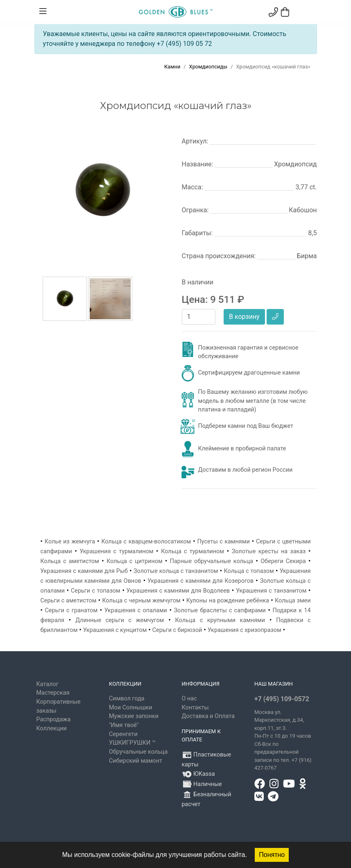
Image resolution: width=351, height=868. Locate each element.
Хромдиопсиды (208, 67)
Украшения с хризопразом (245, 630)
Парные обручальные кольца (212, 561)
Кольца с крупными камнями (220, 620)
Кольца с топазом (249, 571)
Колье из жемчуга (70, 542)
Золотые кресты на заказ (269, 551)
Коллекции (52, 728)
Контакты (195, 708)
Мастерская (53, 693)
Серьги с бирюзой (177, 630)
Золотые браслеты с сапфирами (220, 610)
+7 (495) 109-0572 (282, 699)
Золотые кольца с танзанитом (176, 571)
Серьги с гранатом (71, 610)
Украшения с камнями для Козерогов (200, 581)
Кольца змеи (293, 601)
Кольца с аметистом (70, 561)
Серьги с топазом (96, 591)
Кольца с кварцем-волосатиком (146, 542)
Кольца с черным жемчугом (141, 601)
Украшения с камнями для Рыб (84, 571)
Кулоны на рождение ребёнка (228, 601)
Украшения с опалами (136, 610)
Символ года (127, 699)
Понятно (272, 855)
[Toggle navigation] (43, 11)
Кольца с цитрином (134, 561)
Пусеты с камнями (223, 542)
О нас (189, 699)
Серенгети (123, 734)
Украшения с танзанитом (271, 591)
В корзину (244, 317)
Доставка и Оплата (208, 716)
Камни (172, 67)
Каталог (48, 684)
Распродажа (54, 719)
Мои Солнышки (131, 708)
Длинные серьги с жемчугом (120, 620)
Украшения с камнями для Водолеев (178, 591)
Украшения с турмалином (116, 551)
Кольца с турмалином (192, 551)
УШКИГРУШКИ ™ (132, 743)
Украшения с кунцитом (115, 630)
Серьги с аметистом (69, 601)
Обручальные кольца (138, 752)
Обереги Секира (283, 561)
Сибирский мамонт (136, 761)
